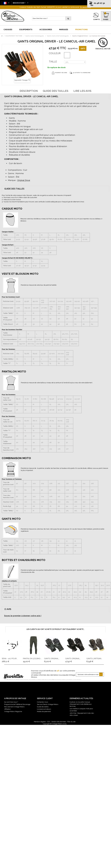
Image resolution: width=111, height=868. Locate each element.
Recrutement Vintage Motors (14, 707)
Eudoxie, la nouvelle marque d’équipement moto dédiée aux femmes (81, 704)
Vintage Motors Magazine (13, 711)
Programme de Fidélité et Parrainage (17, 704)
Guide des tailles (43, 707)
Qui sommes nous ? (11, 702)
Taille (53, 62)
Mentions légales (40, 722)
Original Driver (24, 180)
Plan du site (71, 722)
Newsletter (13, 677)
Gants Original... (52, 659)
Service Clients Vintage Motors (48, 704)
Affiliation (7, 709)
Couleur (55, 53)
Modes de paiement (44, 711)
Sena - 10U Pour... (10, 659)
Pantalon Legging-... (33, 659)
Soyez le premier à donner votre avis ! (23, 616)
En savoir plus (85, 7)
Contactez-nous (42, 702)
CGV (49, 722)
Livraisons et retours (44, 709)
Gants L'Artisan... (94, 659)
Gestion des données (59, 722)
